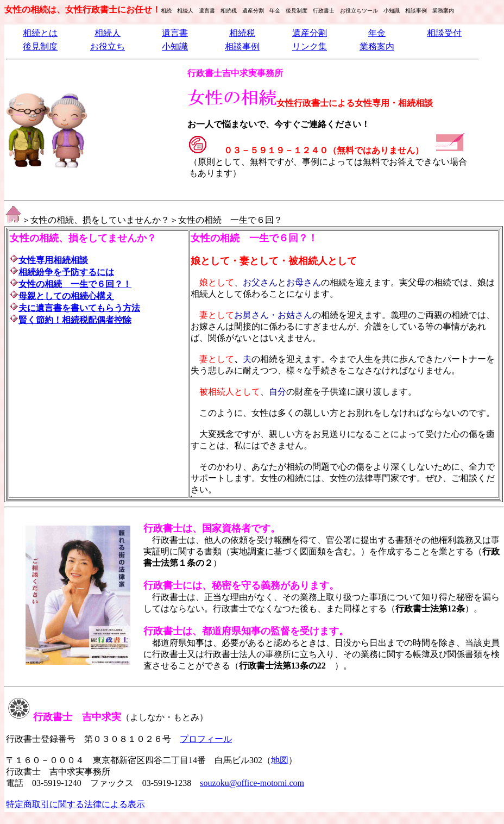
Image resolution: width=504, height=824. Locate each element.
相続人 (108, 33)
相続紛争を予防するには (66, 272)
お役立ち (108, 46)
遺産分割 (310, 33)
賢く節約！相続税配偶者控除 (75, 320)
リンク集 (310, 46)
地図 (280, 760)
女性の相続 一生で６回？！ (75, 284)
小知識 (175, 46)
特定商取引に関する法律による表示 (75, 804)
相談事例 (242, 46)
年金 (377, 33)
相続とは (40, 33)
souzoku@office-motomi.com (252, 783)
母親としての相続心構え (66, 296)
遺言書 (175, 33)
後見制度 (40, 46)
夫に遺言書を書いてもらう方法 (79, 308)
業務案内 (377, 46)
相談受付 (444, 33)
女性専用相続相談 (53, 260)
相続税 (242, 33)
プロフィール (206, 739)
